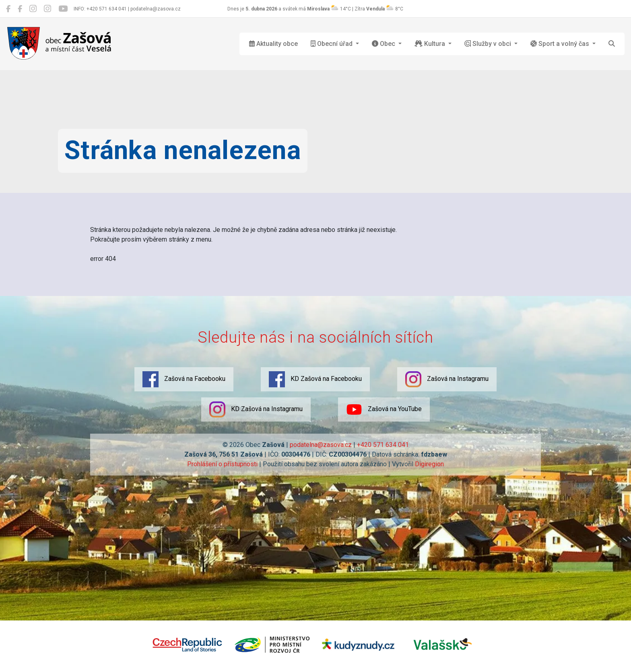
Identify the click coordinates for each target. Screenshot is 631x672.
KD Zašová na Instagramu (256, 409)
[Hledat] (612, 44)
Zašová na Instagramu (447, 379)
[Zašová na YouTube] (63, 9)
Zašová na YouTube (384, 409)
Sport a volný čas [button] (561, 44)
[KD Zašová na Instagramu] (47, 9)
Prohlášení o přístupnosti (222, 464)
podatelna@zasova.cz (321, 445)
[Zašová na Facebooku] (8, 9)
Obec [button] (384, 44)
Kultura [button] (431, 44)
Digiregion (429, 464)
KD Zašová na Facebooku (315, 379)
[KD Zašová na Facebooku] (20, 9)
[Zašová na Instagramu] (33, 9)
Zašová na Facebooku (184, 379)
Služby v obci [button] (489, 44)
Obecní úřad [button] (332, 44)
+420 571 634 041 (383, 445)
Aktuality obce (273, 44)
